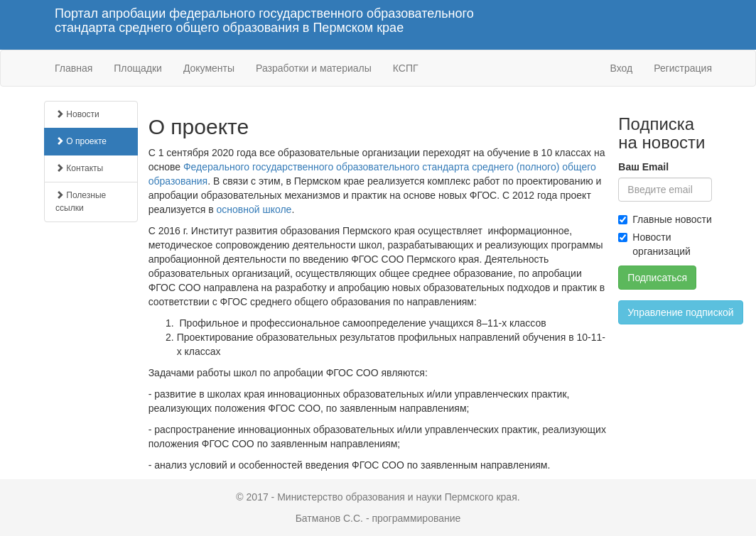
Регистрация (683, 68)
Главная (74, 68)
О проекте (81, 141)
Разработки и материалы (314, 68)
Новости (77, 114)
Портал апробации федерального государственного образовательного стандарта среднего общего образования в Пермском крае (264, 21)
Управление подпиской (680, 312)
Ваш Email (643, 167)
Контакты (79, 168)
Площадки (138, 68)
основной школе (254, 209)
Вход (621, 68)
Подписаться (657, 278)
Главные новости (665, 219)
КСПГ (406, 68)
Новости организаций (654, 244)
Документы (209, 68)
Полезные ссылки (81, 201)
